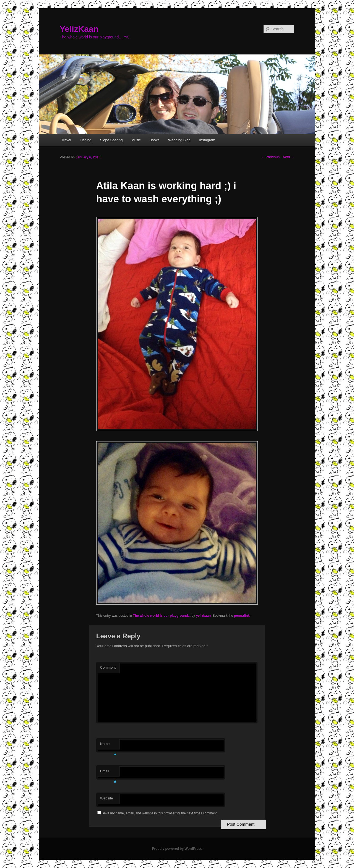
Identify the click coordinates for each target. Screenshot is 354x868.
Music (136, 140)
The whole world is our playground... (162, 616)
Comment (108, 667)
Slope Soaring (111, 140)
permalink (242, 616)
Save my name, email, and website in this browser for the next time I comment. (160, 813)
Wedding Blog (179, 140)
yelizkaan (203, 616)
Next (289, 157)
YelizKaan (79, 29)
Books (154, 140)
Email (108, 773)
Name (108, 745)
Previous (270, 157)
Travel (66, 140)
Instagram (207, 140)
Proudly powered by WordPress (177, 849)
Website (107, 798)
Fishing (85, 140)
